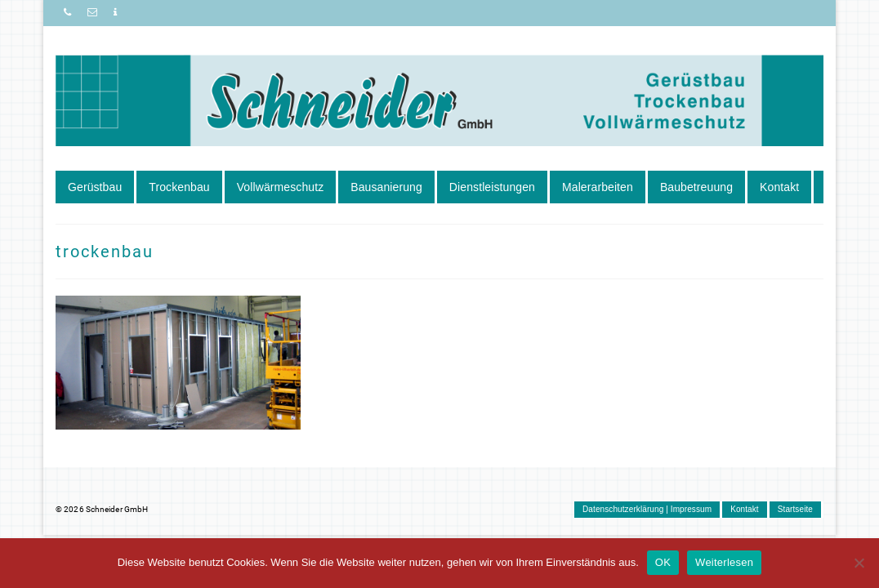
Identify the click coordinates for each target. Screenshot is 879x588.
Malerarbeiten (598, 187)
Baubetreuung (696, 187)
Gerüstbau (95, 187)
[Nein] (859, 563)
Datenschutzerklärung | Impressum (647, 509)
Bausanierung (386, 187)
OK (663, 562)
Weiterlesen (724, 562)
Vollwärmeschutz (281, 187)
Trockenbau (179, 187)
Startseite (795, 509)
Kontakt (779, 187)
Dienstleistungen (492, 187)
